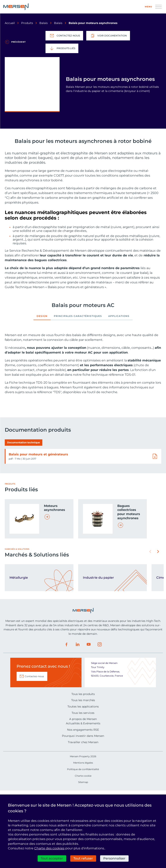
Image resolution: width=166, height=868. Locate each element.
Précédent (18, 42)
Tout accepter (52, 858)
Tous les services (83, 790)
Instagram (100, 722)
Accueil (10, 23)
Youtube (89, 722)
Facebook (66, 722)
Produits (27, 23)
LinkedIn (78, 722)
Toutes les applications (83, 784)
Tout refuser (83, 858)
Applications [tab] (119, 316)
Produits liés (62, 48)
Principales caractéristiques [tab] (78, 316)
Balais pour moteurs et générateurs (38, 532)
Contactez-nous (64, 36)
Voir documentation (108, 36)
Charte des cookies (49, 848)
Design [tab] (42, 316)
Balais (44, 23)
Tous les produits (83, 771)
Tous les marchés (83, 777)
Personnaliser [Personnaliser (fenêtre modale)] (114, 858)
